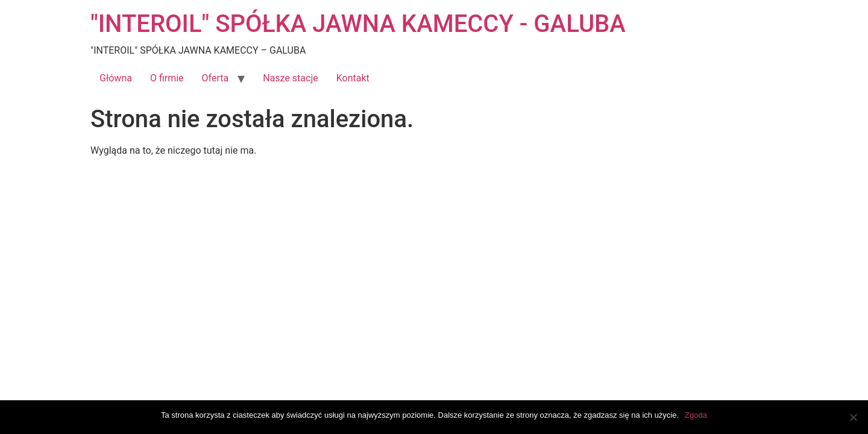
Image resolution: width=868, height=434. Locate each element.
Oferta (215, 78)
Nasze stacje (291, 78)
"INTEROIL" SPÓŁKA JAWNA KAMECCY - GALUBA (358, 24)
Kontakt (353, 78)
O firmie (167, 78)
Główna (116, 78)
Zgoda (696, 415)
